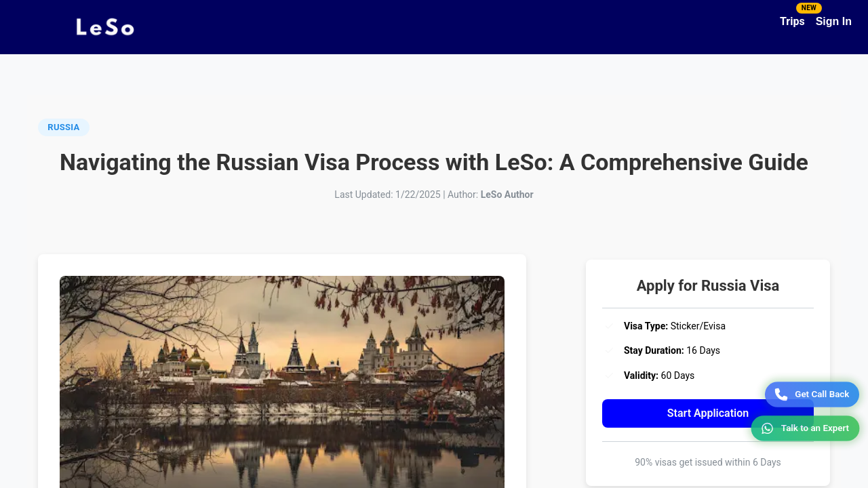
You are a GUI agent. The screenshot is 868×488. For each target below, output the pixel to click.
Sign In (834, 21)
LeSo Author (507, 195)
